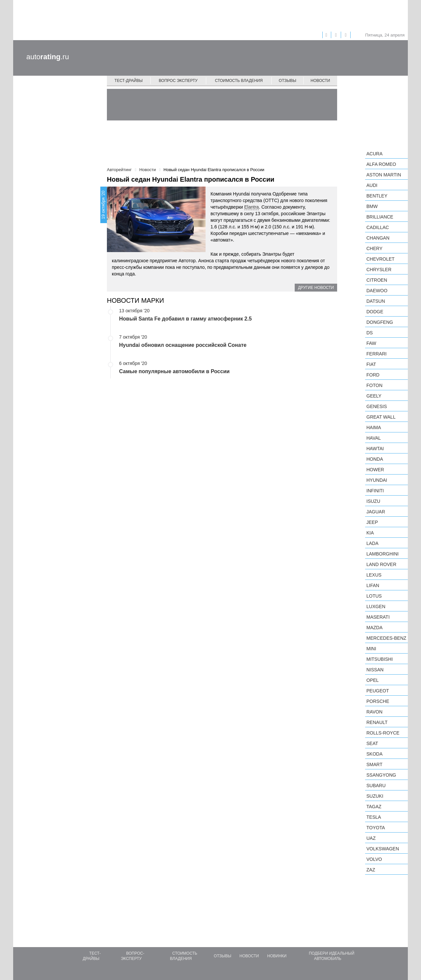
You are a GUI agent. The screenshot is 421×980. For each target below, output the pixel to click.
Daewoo (377, 291)
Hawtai (375, 449)
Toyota (376, 828)
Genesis (377, 406)
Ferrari (376, 354)
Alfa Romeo (381, 164)
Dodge (375, 312)
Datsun (376, 301)
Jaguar (376, 512)
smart (374, 764)
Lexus (374, 575)
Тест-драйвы (129, 81)
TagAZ (374, 807)
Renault (377, 722)
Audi (372, 185)
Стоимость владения (239, 81)
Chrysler (379, 270)
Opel (372, 680)
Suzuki (375, 796)
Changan (378, 238)
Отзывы (288, 81)
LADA (372, 543)
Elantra (252, 207)
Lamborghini (383, 554)
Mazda (374, 628)
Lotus (374, 596)
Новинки (277, 956)
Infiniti (375, 491)
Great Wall (381, 417)
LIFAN (373, 585)
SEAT (372, 743)
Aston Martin (384, 175)
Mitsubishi (380, 659)
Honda (375, 459)
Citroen (377, 280)
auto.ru (48, 57)
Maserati (378, 617)
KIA (370, 533)
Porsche (378, 701)
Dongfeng (380, 322)
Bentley (377, 196)
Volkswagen (383, 849)
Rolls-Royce (383, 733)
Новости (320, 81)
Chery (374, 248)
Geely (374, 396)
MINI (371, 649)
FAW (371, 343)
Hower (375, 470)
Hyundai (377, 480)
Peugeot (378, 691)
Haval (374, 438)
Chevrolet (381, 259)
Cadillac (378, 227)
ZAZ (371, 870)
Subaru (376, 786)
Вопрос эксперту (178, 81)
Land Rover (381, 564)
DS (370, 333)
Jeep (372, 522)
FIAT (371, 364)
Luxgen (376, 606)
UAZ (371, 838)
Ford (373, 375)
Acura (374, 154)
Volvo (374, 859)
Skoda (374, 754)
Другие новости (316, 288)
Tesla (374, 817)
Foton (374, 385)
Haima (374, 427)
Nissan (375, 670)
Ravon (374, 712)
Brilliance (380, 217)
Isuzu (373, 501)
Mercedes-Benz (386, 638)
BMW (372, 206)
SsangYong (381, 775)
